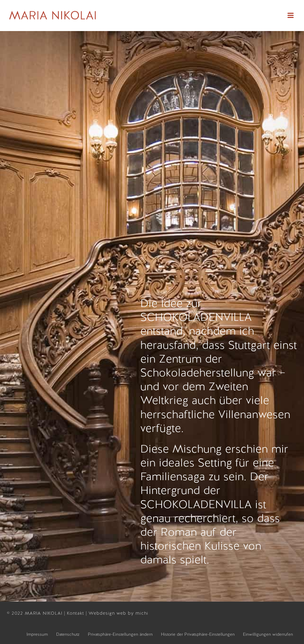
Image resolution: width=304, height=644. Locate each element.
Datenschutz (68, 634)
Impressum (37, 634)
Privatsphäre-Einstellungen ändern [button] (120, 634)
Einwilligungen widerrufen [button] (268, 634)
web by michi (133, 613)
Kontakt (76, 613)
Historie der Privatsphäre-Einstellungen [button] (198, 634)
